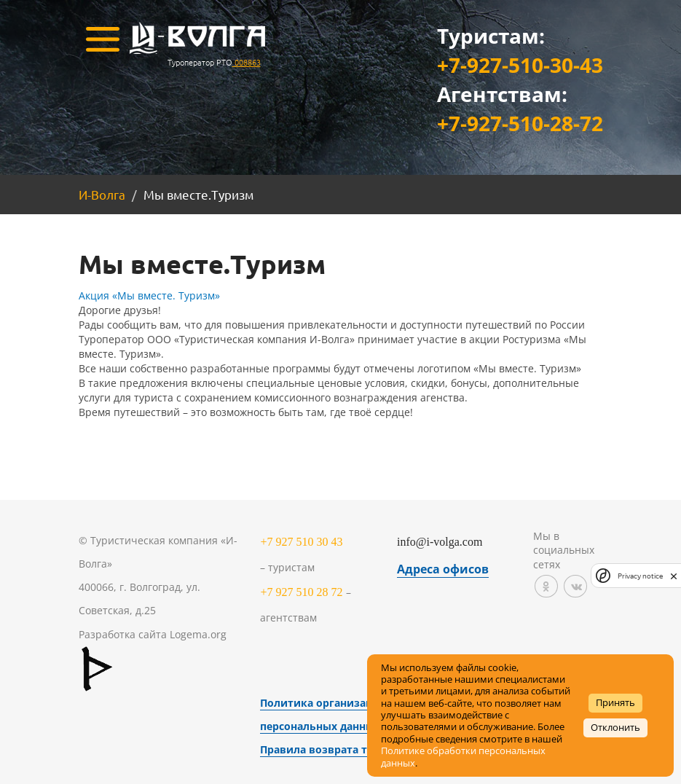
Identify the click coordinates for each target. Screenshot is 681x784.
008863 (247, 62)
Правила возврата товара (329, 749)
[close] (674, 576)
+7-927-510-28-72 (520, 123)
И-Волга (102, 194)
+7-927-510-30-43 (520, 65)
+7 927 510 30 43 (301, 542)
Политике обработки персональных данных (463, 757)
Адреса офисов (443, 569)
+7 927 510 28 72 (301, 592)
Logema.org (198, 634)
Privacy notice (640, 576)
